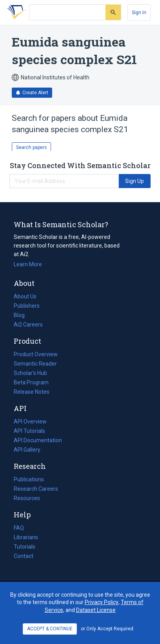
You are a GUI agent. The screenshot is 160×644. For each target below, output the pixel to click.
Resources (27, 498)
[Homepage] (15, 13)
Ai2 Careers (28, 325)
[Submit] (113, 12)
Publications (29, 479)
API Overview (30, 422)
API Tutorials (29, 431)
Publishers (27, 306)
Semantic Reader (35, 364)
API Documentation (38, 440)
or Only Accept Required (107, 629)
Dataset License (96, 610)
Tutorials (25, 547)
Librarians (26, 537)
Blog (22, 315)
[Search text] (67, 13)
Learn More (28, 264)
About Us (25, 296)
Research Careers (36, 489)
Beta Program (31, 382)
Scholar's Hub (30, 373)
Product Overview (36, 354)
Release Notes (32, 392)
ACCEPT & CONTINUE (50, 629)
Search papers (31, 147)
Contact (24, 556)
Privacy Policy (102, 602)
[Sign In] (139, 13)
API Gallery (27, 450)
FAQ (19, 528)
